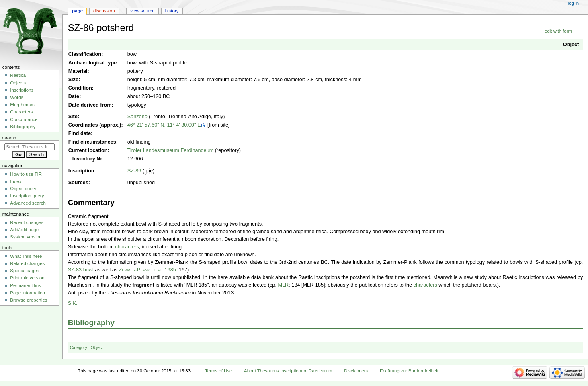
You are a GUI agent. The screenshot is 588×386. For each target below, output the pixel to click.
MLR (283, 285)
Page (77, 11)
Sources (78, 183)
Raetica (18, 75)
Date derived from (90, 105)
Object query (23, 189)
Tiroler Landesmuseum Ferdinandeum (171, 150)
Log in (573, 3)
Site (73, 117)
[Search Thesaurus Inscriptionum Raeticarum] (30, 147)
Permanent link (25, 285)
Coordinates (83, 125)
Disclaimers (356, 371)
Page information (28, 293)
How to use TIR (26, 174)
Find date (80, 133)
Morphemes (22, 105)
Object (571, 45)
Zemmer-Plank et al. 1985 (148, 270)
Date (74, 96)
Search (9, 138)
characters (127, 247)
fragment (143, 285)
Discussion (104, 11)
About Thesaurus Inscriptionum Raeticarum (288, 371)
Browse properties (29, 300)
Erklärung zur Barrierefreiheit (409, 371)
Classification (85, 54)
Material (78, 71)
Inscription (81, 171)
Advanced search (28, 203)
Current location (88, 150)
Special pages (25, 271)
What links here (26, 256)
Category (79, 347)
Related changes (27, 263)
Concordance (24, 119)
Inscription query (27, 196)
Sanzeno (137, 117)
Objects (18, 83)
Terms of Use (218, 371)
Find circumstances (92, 142)
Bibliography (91, 323)
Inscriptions (22, 90)
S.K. (73, 303)
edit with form (558, 31)
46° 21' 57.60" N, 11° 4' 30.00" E (164, 125)
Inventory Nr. (88, 159)
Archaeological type (93, 63)
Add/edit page (24, 230)
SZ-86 (134, 171)
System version (26, 237)
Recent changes (27, 222)
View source (142, 11)
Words (17, 97)
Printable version (27, 278)
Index (16, 181)
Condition (80, 88)
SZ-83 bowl (81, 270)
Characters (21, 112)
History (172, 11)
